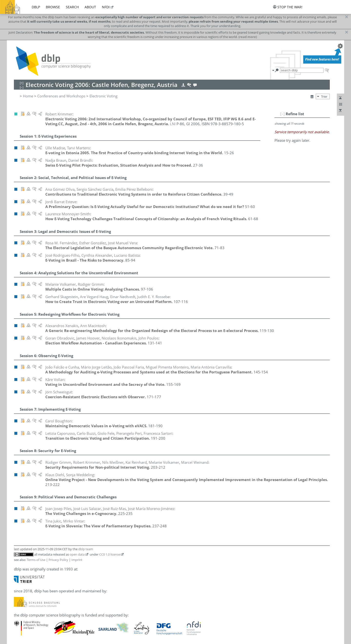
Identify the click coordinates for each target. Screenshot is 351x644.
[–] (283, 114)
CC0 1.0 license (110, 554)
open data (77, 554)
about (90, 7)
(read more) (248, 37)
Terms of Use (36, 560)
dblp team (86, 549)
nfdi (106, 7)
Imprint (77, 560)
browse (53, 7)
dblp (36, 7)
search (72, 7)
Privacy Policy (58, 560)
